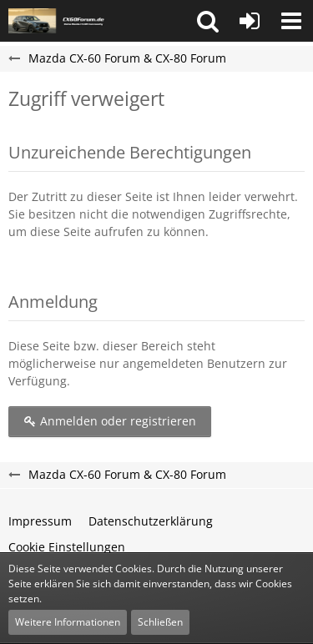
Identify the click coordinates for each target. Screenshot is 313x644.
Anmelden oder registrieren (110, 421)
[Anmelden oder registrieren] (250, 21)
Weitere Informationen (68, 622)
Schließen (160, 622)
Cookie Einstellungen (67, 547)
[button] (208, 21)
